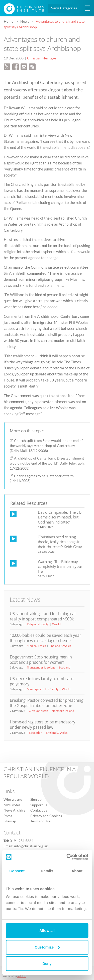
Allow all (47, 931)
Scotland (65, 667)
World (56, 624)
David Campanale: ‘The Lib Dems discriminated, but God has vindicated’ (60, 517)
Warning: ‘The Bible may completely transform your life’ (60, 566)
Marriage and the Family (43, 689)
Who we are (13, 799)
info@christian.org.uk (31, 846)
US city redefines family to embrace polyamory (42, 681)
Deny (47, 964)
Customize (47, 947)
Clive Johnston (38, 711)
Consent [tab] (17, 871)
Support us (39, 805)
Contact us (39, 810)
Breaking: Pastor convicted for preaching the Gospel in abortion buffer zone (47, 703)
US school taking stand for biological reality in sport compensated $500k (43, 616)
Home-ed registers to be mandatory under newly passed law (42, 725)
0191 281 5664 (22, 841)
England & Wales (60, 646)
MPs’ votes (12, 805)
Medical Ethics (36, 646)
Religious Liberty (38, 624)
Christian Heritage (41, 58)
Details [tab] (47, 871)
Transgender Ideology (41, 667)
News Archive (14, 810)
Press (8, 816)
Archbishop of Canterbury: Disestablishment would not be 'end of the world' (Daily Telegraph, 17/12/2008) (47, 463)
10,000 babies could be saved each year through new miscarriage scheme (45, 638)
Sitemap (10, 821)
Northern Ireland (63, 711)
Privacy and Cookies (46, 816)
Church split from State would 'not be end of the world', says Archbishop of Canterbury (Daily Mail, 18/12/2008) (46, 446)
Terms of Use (40, 821)
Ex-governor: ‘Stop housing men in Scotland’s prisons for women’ (41, 660)
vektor (22, 976)
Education (36, 733)
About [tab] (77, 871)
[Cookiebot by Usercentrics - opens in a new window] (67, 857)
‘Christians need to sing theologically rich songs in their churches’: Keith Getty (60, 542)
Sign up (36, 799)
